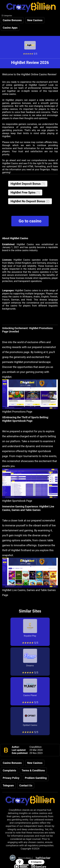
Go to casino (30, 221)
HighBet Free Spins (25, 192)
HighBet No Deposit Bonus (30, 201)
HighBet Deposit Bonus (28, 184)
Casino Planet (30, 688)
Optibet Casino (30, 717)
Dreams (30, 658)
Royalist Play (30, 628)
